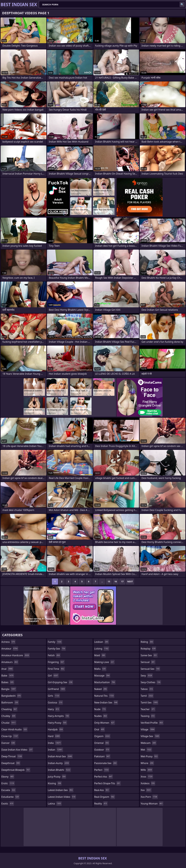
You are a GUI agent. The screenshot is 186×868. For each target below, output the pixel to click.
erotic (8, 783)
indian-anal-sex (60, 756)
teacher (148, 709)
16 (116, 581)
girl (53, 676)
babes (8, 682)
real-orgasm (105, 797)
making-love (105, 662)
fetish (54, 655)
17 (122, 581)
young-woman (152, 804)
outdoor (102, 750)
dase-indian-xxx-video (17, 750)
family (55, 642)
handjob (56, 729)
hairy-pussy (57, 723)
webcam (149, 743)
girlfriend (57, 689)
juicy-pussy (57, 777)
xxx (146, 790)
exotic (8, 804)
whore (147, 763)
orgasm (102, 736)
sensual (148, 662)
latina (55, 804)
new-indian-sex (106, 702)
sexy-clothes (151, 682)
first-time (56, 669)
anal (7, 669)
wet (146, 750)
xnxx (147, 777)
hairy (54, 709)
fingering (56, 662)
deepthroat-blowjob (16, 770)
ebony (8, 777)
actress (8, 642)
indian (55, 750)
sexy (147, 676)
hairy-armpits (59, 716)
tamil (147, 696)
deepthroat (11, 763)
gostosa (55, 702)
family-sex (57, 649)
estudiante (10, 797)
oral (100, 729)
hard (54, 736)
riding (147, 642)
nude (100, 709)
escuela (9, 790)
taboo (147, 689)
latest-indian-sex (61, 790)
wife (147, 770)
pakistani (102, 756)
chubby (9, 716)
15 (109, 581)
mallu (100, 669)
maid (100, 655)
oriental (102, 743)
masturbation (105, 682)
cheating (9, 709)
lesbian (102, 642)
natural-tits (104, 696)
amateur (10, 649)
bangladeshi (11, 696)
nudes (101, 716)
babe (8, 676)
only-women (105, 723)
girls (54, 696)
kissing (55, 783)
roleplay (148, 649)
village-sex (150, 736)
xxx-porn (149, 797)
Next (130, 581)
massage (102, 676)
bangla (9, 689)
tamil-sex (150, 702)
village (148, 729)
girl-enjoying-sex (60, 682)
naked (101, 689)
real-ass (102, 790)
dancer (8, 743)
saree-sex (149, 655)
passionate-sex (106, 763)
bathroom (10, 702)
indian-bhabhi (59, 770)
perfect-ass (104, 777)
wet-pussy (149, 756)
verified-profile (152, 723)
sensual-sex (150, 669)
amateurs (10, 662)
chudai (9, 723)
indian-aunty (59, 763)
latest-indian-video (62, 797)
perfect (102, 770)
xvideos (148, 783)
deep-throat (12, 756)
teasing (148, 716)
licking (102, 649)
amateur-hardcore (16, 655)
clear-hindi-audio (14, 729)
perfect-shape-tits (108, 783)
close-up (10, 736)
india (55, 743)
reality (101, 804)
